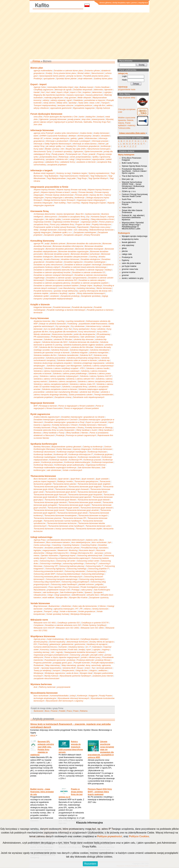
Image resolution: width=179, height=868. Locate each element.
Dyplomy (126, 260)
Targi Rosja (82, 178)
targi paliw (71, 178)
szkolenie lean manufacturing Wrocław (62, 392)
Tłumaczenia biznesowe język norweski (85, 502)
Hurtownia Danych (99, 217)
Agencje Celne (40, 87)
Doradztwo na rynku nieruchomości (48, 265)
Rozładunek (39, 665)
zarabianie (55, 296)
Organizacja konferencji (96, 465)
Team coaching (73, 203)
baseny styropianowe (66, 214)
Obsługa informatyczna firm (57, 553)
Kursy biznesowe (40, 318)
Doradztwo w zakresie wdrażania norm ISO (63, 625)
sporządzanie (49, 79)
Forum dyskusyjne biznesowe (46, 114)
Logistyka (108, 92)
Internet (101, 144)
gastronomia (80, 644)
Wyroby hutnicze (103, 108)
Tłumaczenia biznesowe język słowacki (96, 508)
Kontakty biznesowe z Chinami (65, 425)
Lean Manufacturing (67, 288)
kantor (82, 117)
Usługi (50, 595)
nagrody (59, 652)
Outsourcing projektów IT (98, 569)
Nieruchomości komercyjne (99, 149)
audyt (47, 244)
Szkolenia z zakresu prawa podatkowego (70, 374)
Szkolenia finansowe (60, 350)
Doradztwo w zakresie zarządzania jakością (52, 283)
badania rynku (92, 540)
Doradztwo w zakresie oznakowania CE (88, 272)
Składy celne (62, 103)
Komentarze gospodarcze (89, 146)
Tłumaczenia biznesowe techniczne (62, 523)
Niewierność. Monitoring (67, 550)
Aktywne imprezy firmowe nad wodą (71, 190)
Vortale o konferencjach (72, 470)
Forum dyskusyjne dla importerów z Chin (61, 117)
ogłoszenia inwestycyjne (64, 609)
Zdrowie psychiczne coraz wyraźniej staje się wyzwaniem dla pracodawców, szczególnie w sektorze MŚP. (101, 750)
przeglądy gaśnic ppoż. (63, 663)
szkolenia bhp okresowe (84, 339)
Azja (76, 87)
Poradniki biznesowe (62, 307)
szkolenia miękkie (41, 293)
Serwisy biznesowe (100, 609)
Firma (36, 61)
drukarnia (52, 479)
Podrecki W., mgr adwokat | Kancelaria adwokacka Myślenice (133, 217)
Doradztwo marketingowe (95, 262)
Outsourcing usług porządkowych (75, 582)
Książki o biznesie (40, 304)
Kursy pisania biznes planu (65, 73)
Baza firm (80, 214)
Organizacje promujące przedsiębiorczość (51, 655)
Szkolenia (48, 339)
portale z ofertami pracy (91, 657)
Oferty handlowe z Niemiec (77, 433)
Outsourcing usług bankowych (92, 579)
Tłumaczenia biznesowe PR (74, 518)
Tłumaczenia (105, 481)
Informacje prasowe (100, 141)
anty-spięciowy (128, 245)
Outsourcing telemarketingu (93, 574)
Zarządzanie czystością (99, 598)
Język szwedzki (102, 479)
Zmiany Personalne (92, 235)
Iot (87, 647)
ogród (69, 100)
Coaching (93, 257)
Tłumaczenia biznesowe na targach (93, 516)
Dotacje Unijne (86, 286)
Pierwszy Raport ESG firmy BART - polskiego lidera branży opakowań (100, 792)
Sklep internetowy (52, 665)
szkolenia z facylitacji (58, 293)
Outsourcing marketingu (76, 569)
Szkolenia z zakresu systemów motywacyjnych (59, 376)
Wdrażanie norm (39, 620)
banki (36, 136)
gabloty (74, 138)
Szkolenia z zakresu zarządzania (62, 382)
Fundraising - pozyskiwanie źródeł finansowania (87, 324)
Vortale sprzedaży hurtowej (58, 614)
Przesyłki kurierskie (82, 663)
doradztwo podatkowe (54, 548)
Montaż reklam (84, 73)
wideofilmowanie (79, 595)
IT (90, 647)
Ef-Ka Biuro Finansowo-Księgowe (132, 159)
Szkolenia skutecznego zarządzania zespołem (53, 363)
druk (35, 687)
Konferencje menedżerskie (89, 457)
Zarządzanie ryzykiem (53, 235)
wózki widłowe (48, 598)
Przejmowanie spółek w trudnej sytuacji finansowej (55, 227)
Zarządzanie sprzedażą (91, 296)
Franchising (43, 644)
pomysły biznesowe (58, 119)
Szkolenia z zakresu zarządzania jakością (95, 382)
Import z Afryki (63, 92)
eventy (74, 192)
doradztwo (106, 136)
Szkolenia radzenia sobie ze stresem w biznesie (77, 360)
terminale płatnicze (104, 668)
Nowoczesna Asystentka (62, 334)
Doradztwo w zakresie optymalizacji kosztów (52, 272)
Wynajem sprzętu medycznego (135, 236)
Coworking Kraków (89, 545)
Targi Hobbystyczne (98, 176)
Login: (125, 76)
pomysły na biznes (74, 76)
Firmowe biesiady (86, 192)
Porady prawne (58, 154)
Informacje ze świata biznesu (85, 144)
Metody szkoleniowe (42, 334)
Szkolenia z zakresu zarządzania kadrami (51, 384)
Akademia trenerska (42, 321)
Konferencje (82, 696)
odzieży (46, 100)
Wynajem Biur (62, 598)
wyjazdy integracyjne (42, 232)
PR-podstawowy (103, 334)
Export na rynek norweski (96, 422)
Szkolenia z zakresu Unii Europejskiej (49, 379)
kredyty (82, 650)
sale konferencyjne (51, 592)
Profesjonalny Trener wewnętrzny (65, 337)
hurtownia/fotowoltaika (59, 696)
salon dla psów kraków (131, 263)
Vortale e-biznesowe (68, 611)
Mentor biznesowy (104, 288)
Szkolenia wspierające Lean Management (64, 366)
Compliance (39, 625)
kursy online (102, 332)
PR (81, 609)
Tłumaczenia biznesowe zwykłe (89, 529)
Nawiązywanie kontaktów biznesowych (80, 652)
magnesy (106, 650)
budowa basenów (93, 214)
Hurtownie (63, 647)
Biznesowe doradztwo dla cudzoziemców (84, 244)
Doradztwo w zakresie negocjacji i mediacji (94, 270)
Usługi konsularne (83, 159)
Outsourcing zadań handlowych (64, 584)
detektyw (72, 136)
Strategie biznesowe (48, 230)
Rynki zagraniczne (40, 414)
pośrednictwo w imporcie (95, 100)
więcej (33, 735)
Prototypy (76, 590)
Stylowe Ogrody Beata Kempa (134, 166)
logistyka (37, 550)
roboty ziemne (49, 103)
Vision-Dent (127, 207)
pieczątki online (97, 655)
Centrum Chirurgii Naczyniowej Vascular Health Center (135, 195)
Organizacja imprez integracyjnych (91, 200)
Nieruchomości (98, 73)
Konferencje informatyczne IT (81, 454)
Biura (47, 711)
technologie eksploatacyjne (45, 698)
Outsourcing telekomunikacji (68, 574)
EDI (35, 644)
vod (75, 230)
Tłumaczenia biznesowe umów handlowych (66, 526)
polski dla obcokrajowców (84, 334)
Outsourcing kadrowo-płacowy (72, 566)
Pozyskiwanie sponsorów (55, 660)
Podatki (62, 711)
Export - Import (39, 84)
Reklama (84, 711)
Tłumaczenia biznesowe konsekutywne (60, 516)
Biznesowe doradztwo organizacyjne (73, 252)
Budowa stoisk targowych (44, 173)
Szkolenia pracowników (56, 358)
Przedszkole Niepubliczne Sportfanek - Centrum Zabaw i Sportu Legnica (134, 171)
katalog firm (91, 117)
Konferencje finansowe (97, 452)
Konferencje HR (60, 454)
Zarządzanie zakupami (73, 235)
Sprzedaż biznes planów (66, 79)
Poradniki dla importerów (82, 307)
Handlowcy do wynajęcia (97, 644)
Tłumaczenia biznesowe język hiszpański (85, 495)
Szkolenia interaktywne (100, 350)
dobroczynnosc (51, 217)
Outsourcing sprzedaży (96, 571)
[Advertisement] (89, 36)
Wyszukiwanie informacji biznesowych (73, 698)
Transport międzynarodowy (45, 105)
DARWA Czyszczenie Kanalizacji (53, 136)
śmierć (87, 668)
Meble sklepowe (84, 98)
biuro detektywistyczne (81, 542)
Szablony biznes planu (103, 79)
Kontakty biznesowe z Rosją (45, 428)
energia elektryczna (61, 138)
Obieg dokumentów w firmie (102, 219)
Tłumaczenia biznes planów (64, 484)
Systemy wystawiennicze (99, 173)
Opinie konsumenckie (93, 152)
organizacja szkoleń (89, 222)
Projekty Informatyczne (102, 224)
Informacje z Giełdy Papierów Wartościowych (52, 144)
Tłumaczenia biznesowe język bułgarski (85, 487)
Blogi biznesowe (40, 606)
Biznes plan (37, 68)
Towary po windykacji (42, 671)
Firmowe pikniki (82, 195)
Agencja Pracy (40, 540)
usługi (72, 159)
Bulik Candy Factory (130, 163)
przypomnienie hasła (127, 90)
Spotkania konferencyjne (44, 444)
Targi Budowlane (51, 176)
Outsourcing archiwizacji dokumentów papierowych (69, 558)
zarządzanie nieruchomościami (46, 678)
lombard (100, 117)
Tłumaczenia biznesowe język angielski (94, 484)
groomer (125, 275)
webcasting (83, 230)
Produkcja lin (127, 257)
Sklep (36, 230)
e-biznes (48, 138)
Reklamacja (63, 157)
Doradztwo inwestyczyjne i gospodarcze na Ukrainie (83, 417)
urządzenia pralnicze (83, 105)
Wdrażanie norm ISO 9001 (45, 623)
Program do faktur (83, 224)
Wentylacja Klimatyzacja (81, 614)
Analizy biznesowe (101, 133)
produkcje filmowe (103, 660)
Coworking (56, 545)
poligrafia (99, 584)
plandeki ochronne (86, 584)
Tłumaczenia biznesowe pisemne (47, 518)
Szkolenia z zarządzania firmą (75, 387)
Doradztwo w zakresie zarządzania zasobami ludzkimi (56, 286)
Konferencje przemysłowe (52, 462)
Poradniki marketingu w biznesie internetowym (66, 310)
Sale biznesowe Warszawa (89, 468)
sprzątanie (50, 159)
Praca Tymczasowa (71, 587)
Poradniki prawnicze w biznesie (100, 310)
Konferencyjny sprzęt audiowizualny (69, 465)
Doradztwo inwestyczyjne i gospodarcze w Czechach (56, 420)
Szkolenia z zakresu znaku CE (82, 384)
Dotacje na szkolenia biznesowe (52, 324)
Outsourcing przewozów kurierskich (48, 571)
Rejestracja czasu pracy (100, 227)
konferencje (106, 146)
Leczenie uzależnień (71, 219)
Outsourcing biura (47, 561)
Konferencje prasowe (92, 460)
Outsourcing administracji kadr (90, 556)
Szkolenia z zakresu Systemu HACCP (96, 376)
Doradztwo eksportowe (83, 90)
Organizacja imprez (67, 556)
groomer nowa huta (130, 269)
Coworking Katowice (71, 545)
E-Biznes (102, 606)
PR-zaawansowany (42, 337)
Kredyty (49, 73)
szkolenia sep (104, 360)
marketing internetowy (86, 288)
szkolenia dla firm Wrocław (82, 347)
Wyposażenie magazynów (84, 108)
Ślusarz (80, 668)
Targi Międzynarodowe (56, 178)
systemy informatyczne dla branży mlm (95, 291)
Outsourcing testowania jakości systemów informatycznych (58, 577)
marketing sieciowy (41, 652)
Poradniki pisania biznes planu (96, 76)
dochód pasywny (84, 136)
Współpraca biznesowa (43, 636)
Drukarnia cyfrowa (92, 71)
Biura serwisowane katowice (58, 542)
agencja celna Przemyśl (44, 133)
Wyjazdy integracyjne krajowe (94, 203)
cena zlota (38, 117)
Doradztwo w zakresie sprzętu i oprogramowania (66, 278)
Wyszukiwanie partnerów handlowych (75, 676)
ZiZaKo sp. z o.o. (129, 191)
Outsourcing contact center (88, 561)
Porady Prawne (105, 696)
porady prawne (74, 119)
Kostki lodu (73, 650)
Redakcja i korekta (65, 481)
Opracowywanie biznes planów (52, 76)
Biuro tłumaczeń (40, 479)
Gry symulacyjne (62, 326)
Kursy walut (38, 149)
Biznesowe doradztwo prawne (57, 254)
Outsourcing (75, 655)
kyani (89, 650)
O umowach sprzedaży (62, 152)
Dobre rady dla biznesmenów (85, 606)
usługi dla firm (99, 105)
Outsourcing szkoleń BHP (44, 574)
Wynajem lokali (86, 673)
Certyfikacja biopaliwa (89, 639)
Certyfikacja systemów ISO (68, 623)
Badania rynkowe (58, 244)
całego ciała (127, 254)
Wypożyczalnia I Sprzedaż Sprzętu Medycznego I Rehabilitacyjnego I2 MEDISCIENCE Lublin (133, 226)
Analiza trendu (86, 133)
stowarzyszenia (98, 119)
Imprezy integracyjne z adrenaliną (59, 198)
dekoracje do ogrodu (63, 90)
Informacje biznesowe (42, 130)
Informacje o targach (42, 170)
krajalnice (87, 92)
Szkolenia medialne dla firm (45, 355)
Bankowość (39, 711)
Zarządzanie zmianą (63, 397)
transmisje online (65, 230)
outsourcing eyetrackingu (73, 564)
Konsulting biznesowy (42, 241)
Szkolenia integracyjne (43, 203)
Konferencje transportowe (102, 462)
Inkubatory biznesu (76, 647)
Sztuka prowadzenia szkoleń (81, 395)
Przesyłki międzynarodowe (102, 663)
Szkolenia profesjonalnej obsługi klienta (83, 358)
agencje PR (38, 244)
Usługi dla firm (81, 671)
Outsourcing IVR (51, 566)
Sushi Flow (126, 199)
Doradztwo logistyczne (73, 262)
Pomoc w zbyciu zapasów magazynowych (62, 657)
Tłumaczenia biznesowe (43, 476)
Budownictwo (54, 606)
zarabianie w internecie (86, 162)
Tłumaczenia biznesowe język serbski (63, 508)
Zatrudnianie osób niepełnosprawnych (89, 397)
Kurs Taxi (68, 329)
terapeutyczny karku (130, 239)
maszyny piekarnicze (94, 95)
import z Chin (76, 92)
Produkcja (38, 79)
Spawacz (88, 592)
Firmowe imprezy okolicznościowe (59, 195)
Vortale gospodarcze (87, 611)
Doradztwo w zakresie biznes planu (68, 71)
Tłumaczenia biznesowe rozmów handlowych (62, 521)
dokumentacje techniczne (77, 642)
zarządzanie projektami (57, 165)
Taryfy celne (83, 103)
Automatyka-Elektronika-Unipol (60, 87)
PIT (77, 609)
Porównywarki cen (73, 154)
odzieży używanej (58, 100)
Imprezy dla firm (96, 195)
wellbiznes (103, 671)
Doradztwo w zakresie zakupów (92, 280)
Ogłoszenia (44, 119)
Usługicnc (93, 671)
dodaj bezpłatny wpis (121, 3)
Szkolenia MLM (69, 668)
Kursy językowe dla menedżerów (63, 332)
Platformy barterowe (47, 687)
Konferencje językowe (103, 454)
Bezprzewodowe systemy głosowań (66, 447)
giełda (81, 138)
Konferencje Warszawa (43, 465)
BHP (35, 406)
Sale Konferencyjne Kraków (71, 592)
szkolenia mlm (62, 159)
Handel (37, 92)
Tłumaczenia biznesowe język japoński (75, 497)
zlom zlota (38, 125)
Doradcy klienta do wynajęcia (101, 642)
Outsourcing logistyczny (55, 569)
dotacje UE (38, 138)
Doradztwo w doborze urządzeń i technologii (83, 265)
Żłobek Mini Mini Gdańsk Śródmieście (132, 211)
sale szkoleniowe (54, 470)
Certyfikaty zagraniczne (43, 90)
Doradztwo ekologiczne (90, 259)
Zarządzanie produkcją (70, 296)
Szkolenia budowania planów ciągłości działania (83, 345)
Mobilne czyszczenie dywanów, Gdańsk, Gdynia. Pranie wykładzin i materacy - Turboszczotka (127, 123)
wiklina (109, 105)
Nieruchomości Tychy (42, 152)
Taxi (93, 668)
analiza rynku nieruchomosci (67, 133)
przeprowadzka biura (48, 157)
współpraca (143, 3)
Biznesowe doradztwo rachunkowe (85, 254)
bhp (53, 321)
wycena (72, 293)
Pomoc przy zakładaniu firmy (62, 224)
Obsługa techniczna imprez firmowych (59, 200)
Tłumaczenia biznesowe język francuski (50, 495)
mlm (62, 149)
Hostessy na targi (63, 173)
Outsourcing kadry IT (94, 566)
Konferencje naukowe (58, 460)
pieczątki (85, 655)
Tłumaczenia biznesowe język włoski (72, 513)
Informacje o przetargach (80, 141)
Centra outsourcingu (42, 545)
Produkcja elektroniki (85, 660)
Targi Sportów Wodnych (98, 178)
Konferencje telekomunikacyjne (77, 462)
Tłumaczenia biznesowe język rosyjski (74, 505)
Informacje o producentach (57, 141)
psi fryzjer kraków (129, 266)
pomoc (134, 3)
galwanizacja (55, 644)
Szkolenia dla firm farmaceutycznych (54, 347)
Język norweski (88, 479)
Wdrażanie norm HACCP (44, 628)
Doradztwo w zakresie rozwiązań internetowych (53, 275)
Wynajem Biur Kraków (78, 598)
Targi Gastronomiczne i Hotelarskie (74, 176)
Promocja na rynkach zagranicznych (81, 435)
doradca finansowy (52, 259)
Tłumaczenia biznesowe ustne (98, 526)
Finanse (54, 711)
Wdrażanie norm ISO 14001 (68, 628)
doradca (96, 136)
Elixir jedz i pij (128, 179)
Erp (88, 217)
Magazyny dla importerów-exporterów (49, 95)
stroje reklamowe (85, 79)
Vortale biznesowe (40, 603)
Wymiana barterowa (41, 684)
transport (56, 671)
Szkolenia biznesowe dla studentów (84, 342)
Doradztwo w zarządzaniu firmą (72, 217)
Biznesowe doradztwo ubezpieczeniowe (71, 257)
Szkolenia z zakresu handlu (98, 368)
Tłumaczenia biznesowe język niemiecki (50, 502)
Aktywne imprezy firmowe (44, 190)
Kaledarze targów (80, 173)
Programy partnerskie (43, 663)
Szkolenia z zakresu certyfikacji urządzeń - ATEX (64, 368)
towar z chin (95, 103)
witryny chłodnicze (41, 108)
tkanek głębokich (129, 242)
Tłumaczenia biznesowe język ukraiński (82, 510)
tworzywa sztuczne (66, 105)
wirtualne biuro (93, 595)
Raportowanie (83, 227)
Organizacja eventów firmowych (66, 222)
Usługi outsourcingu (41, 537)
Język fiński (75, 479)
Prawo (76, 711)
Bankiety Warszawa (42, 447)
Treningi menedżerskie (103, 395)
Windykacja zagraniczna (55, 673)
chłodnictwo (66, 606)
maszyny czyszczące (75, 95)
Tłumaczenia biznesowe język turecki (49, 510)
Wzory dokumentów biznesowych (91, 293)
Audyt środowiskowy (55, 639)
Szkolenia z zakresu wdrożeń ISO (80, 379)
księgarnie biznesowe (43, 307)
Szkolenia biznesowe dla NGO (55, 342)
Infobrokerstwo (91, 138)
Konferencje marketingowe (45, 457)
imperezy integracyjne (82, 449)
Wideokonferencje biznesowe (102, 230)
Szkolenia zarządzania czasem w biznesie (59, 389)
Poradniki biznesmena (43, 291)
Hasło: (125, 80)
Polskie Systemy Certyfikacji (94, 625)
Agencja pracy (40, 639)
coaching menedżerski (75, 321)
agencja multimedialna (43, 71)
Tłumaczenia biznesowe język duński (61, 492)
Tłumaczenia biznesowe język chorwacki (72, 489)
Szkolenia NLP (86, 355)
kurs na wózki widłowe (53, 329)
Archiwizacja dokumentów (44, 214)
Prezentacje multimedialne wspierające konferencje (55, 468)
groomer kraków (129, 272)
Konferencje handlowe (43, 454)
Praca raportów (55, 587)
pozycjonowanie (40, 587)
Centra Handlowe (102, 87)
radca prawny (87, 590)
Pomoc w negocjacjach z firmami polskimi (81, 408)
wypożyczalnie (98, 159)
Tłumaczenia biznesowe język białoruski (50, 487)
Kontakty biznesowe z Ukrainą (71, 428)
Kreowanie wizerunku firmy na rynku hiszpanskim (54, 430)
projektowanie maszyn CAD (58, 590)
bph (110, 542)
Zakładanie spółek (41, 296)
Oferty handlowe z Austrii (86, 430)
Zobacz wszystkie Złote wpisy (132, 133)
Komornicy (45, 650)
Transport (105, 103)
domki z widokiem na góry (133, 278)
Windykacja (38, 673)
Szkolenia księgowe (79, 353)
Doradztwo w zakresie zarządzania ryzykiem (90, 283)
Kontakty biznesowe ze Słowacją (99, 428)
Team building (60, 203)
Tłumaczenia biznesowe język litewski (60, 500)
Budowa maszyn (87, 87)
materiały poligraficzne (53, 98)
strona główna (105, 3)
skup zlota (86, 119)
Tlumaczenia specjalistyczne (86, 481)
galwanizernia (67, 644)
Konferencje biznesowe (102, 449)
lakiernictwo (97, 92)
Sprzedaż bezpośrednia (51, 668)
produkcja (71, 660)
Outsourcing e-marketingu (51, 564)
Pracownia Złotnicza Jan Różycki (132, 203)
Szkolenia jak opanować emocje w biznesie (52, 353)
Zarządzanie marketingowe (85, 232)
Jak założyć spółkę (53, 219)
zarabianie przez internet (103, 676)
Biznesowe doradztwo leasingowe (89, 249)
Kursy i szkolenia (98, 329)
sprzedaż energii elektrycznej (66, 291)
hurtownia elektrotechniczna (45, 647)
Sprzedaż (73, 103)
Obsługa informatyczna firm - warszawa (87, 553)
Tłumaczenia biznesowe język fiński (92, 492)
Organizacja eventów (42, 222)
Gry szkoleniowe (78, 326)
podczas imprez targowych (45, 481)
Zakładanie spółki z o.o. (62, 232)
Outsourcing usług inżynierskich (47, 582)
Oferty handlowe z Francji (54, 433)
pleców (125, 251)
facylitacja (98, 286)
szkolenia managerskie (99, 353)
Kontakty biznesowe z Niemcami (93, 425)
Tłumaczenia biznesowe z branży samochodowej (54, 529)
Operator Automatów (49, 556)
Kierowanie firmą (40, 211)
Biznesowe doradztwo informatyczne (68, 246)
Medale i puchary (52, 149)
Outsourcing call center (66, 561)
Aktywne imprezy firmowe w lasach (55, 192)
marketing (85, 219)
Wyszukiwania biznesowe (44, 693)
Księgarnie (93, 696)
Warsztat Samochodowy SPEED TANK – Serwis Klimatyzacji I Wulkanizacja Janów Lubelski (133, 185)
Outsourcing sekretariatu (75, 571)
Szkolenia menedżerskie (68, 355)
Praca (69, 711)
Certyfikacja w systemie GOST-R (95, 623)
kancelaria (103, 548)
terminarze (38, 313)
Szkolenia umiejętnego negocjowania (89, 363)
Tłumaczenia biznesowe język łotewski (93, 500)
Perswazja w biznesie (48, 406)
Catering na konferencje (93, 447)
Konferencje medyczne (67, 457)
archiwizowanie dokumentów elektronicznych (66, 540)
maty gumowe (70, 98)
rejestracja (123, 87)
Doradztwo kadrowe (54, 262)
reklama (87, 609)
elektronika (98, 90)
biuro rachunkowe (99, 542)
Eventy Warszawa (64, 449)
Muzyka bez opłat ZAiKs (76, 149)
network (101, 652)
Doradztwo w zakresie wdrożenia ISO (61, 280)
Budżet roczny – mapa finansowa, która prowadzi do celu (42, 792)
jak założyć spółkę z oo (56, 146)
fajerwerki (108, 90)
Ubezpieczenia (40, 595)
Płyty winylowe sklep (127, 98)
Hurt (43, 92)
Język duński (63, 479)
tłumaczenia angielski (42, 484)
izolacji (73, 696)
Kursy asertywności (81, 329)
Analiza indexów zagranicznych (47, 417)
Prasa (85, 154)
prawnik (92, 154)
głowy (124, 248)
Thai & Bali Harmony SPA (133, 176)
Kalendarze (97, 647)
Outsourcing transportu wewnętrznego (62, 579)
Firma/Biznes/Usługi (89, 548)
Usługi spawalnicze (62, 595)
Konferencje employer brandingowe (71, 452)
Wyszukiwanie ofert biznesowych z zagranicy (65, 701)
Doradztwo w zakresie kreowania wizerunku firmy (54, 270)
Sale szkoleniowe (88, 337)
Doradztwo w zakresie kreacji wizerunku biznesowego (84, 267)
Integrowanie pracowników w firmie (49, 187)
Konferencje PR (75, 460)
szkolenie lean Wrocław (89, 392)
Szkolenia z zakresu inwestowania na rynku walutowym (57, 371)
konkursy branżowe (58, 650)
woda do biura (72, 673)
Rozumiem (90, 864)
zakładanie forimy (68, 162)
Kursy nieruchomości (87, 332)
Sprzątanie (98, 592)
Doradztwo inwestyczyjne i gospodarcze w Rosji (64, 422)
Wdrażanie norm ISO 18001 (92, 628)
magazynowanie (49, 550)
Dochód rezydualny (57, 642)
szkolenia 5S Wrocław (63, 339)
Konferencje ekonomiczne (44, 452)
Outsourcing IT (91, 564)
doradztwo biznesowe (70, 259)
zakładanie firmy (52, 162)
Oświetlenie (78, 100)
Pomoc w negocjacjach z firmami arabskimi (76, 406)
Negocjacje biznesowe (42, 403)
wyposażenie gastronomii (61, 108)
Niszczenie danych (87, 550)
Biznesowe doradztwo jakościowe (60, 249)
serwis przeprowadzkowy (80, 157)
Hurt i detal (51, 92)
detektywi (104, 639)
